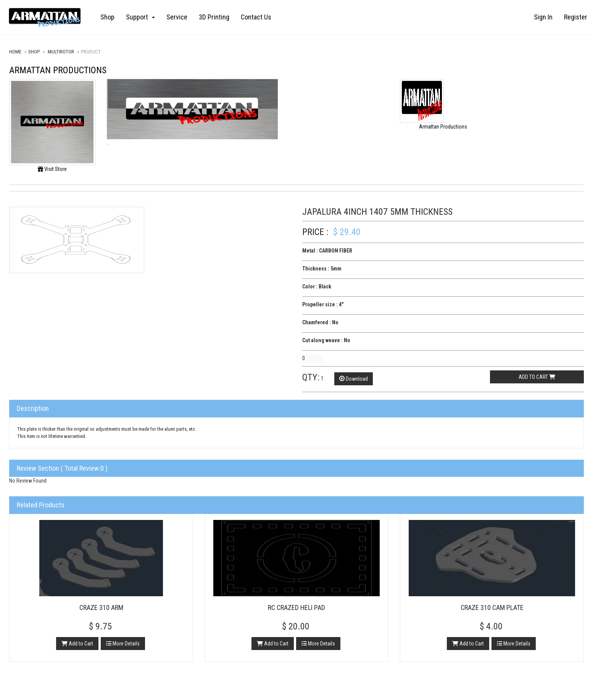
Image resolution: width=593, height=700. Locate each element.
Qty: (311, 377)
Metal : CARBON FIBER (327, 251)
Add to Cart (77, 644)
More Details (123, 644)
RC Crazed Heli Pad (296, 607)
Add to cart (537, 377)
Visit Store (52, 169)
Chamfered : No (320, 322)
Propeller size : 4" (323, 304)
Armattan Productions (58, 70)
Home (15, 52)
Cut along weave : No (326, 340)
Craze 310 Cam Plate (492, 607)
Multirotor (61, 52)
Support (140, 17)
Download (354, 379)
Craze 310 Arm (101, 607)
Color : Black (317, 286)
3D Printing (214, 17)
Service (177, 17)
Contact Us (256, 17)
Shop (107, 17)
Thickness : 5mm (322, 269)
